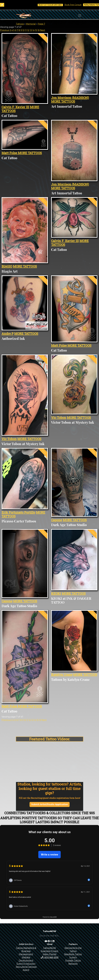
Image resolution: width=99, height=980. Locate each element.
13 (31, 30)
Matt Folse (10, 153)
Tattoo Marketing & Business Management (26, 951)
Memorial (31, 24)
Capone (57, 520)
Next (43, 30)
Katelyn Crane (62, 675)
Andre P (8, 334)
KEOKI (56, 593)
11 (26, 30)
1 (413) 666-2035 (50, 957)
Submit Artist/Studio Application (50, 804)
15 (36, 30)
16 (39, 30)
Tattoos (20, 24)
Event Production (26, 964)
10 (23, 30)
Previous (5, 30)
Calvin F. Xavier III (15, 107)
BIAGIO (7, 266)
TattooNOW (49, 948)
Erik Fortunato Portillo (18, 512)
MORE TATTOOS (63, 101)
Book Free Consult (77, 5)
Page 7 (41, 24)
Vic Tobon (9, 439)
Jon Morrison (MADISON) (70, 98)
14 (33, 30)
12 (28, 30)
